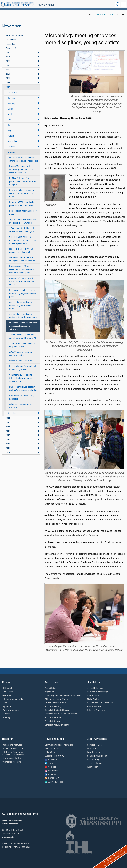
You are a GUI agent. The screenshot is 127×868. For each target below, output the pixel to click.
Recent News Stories (15, 35)
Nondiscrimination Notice (98, 756)
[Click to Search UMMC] (118, 4)
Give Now (7, 696)
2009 (8, 452)
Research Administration (13, 758)
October (11, 147)
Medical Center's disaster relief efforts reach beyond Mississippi (23, 159)
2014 (8, 431)
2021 (8, 74)
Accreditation (51, 688)
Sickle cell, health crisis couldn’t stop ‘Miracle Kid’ (23, 345)
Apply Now (50, 692)
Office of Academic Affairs (56, 699)
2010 (8, 448)
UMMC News (50, 752)
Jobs (5, 703)
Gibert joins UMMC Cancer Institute (21, 406)
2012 (8, 440)
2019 (8, 82)
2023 (8, 65)
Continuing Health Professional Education (63, 696)
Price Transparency (96, 707)
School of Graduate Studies (57, 710)
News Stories (46, 5)
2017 (8, 418)
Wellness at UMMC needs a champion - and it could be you (23, 259)
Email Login (8, 692)
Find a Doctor (93, 699)
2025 (8, 57)
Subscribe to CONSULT (55, 756)
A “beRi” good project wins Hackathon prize (21, 354)
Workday (6, 718)
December (12, 413)
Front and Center (13, 48)
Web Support (93, 767)
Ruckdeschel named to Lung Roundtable (22, 397)
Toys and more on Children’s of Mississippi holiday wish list (23, 221)
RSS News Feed (53, 778)
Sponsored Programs (12, 762)
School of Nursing (53, 721)
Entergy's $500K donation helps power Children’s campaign (23, 204)
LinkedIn (50, 775)
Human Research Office (13, 749)
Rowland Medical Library (56, 703)
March (10, 109)
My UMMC (7, 707)
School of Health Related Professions (61, 714)
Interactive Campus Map (13, 699)
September (12, 141)
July (9, 131)
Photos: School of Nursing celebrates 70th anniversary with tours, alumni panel (21, 269)
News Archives (12, 40)
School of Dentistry (53, 707)
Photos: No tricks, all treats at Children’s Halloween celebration (23, 389)
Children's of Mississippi (97, 692)
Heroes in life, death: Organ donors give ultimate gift (21, 251)
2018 (111, 15)
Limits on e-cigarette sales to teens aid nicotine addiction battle (22, 193)
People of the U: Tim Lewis (21, 361)
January (11, 98)
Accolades (10, 44)
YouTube (50, 767)
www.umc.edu (8, 837)
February (12, 104)
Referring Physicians (96, 710)
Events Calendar (52, 749)
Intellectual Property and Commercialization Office (13, 753)
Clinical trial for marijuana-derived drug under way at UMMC (21, 305)
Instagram (51, 771)
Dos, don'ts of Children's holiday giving (23, 213)
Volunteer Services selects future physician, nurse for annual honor (21, 378)
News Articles (13, 93)
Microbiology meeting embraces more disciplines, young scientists (23, 326)
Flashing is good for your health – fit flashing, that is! (23, 368)
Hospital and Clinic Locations (100, 703)
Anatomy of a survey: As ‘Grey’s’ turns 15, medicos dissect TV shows (23, 281)
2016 (8, 422)
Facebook (51, 760)
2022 (8, 70)
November (12, 152)
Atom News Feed (54, 782)
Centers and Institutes (12, 745)
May (9, 120)
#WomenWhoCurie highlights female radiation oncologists (22, 230)
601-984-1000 (26, 843)
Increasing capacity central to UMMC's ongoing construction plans (22, 294)
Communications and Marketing (59, 745)
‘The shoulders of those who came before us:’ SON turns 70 (23, 336)
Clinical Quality (94, 696)
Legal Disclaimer (94, 752)
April (10, 114)
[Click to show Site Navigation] (124, 4)
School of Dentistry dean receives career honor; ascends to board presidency (23, 240)
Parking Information (11, 710)
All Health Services (95, 688)
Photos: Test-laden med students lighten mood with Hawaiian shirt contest (21, 170)
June (10, 125)
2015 (8, 427)
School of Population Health (57, 725)
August (11, 136)
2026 (8, 53)
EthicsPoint (92, 749)
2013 (8, 435)
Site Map (6, 714)
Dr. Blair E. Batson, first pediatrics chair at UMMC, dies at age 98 (23, 181)
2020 (8, 78)
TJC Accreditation (95, 763)
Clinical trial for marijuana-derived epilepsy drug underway (23, 316)
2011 (8, 444)
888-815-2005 (28, 847)
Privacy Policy (93, 760)
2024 (8, 61)
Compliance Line (94, 745)
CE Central (7, 688)
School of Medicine (53, 718)
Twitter (50, 763)
